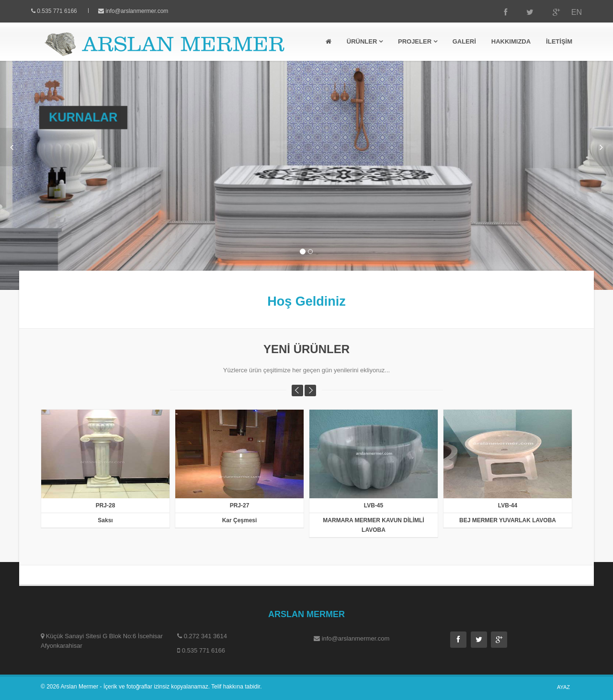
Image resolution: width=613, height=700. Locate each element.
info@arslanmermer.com (146, 11)
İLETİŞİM (559, 41)
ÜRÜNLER (365, 41)
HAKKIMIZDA (511, 41)
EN (568, 12)
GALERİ (464, 41)
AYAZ (563, 687)
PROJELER (418, 41)
